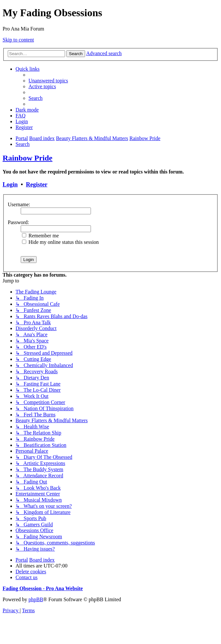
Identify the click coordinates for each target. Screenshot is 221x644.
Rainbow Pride (28, 158)
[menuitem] (48, 81)
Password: (18, 222)
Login (10, 184)
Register (37, 184)
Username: (19, 204)
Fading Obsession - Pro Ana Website (43, 588)
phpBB (36, 599)
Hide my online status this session (60, 242)
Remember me (40, 236)
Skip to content (18, 40)
